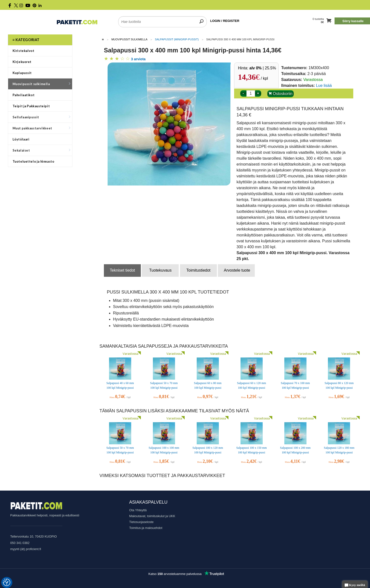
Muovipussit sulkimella (41, 84)
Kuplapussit (22, 73)
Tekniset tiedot (122, 270)
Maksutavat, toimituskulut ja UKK (152, 516)
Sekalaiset (41, 150)
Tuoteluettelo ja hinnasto (33, 161)
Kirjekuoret (22, 62)
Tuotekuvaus (160, 270)
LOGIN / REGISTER (225, 21)
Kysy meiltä (355, 585)
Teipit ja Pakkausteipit (31, 106)
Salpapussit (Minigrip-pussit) (177, 39)
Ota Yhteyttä (138, 510)
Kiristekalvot (24, 51)
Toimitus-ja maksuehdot (146, 528)
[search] (201, 19)
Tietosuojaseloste (141, 522)
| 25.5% (263, 68)
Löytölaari (21, 139)
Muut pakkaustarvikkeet (41, 128)
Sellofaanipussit (41, 117)
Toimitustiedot (198, 270)
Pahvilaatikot (24, 95)
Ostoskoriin (281, 94)
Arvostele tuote (237, 270)
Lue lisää (324, 85)
